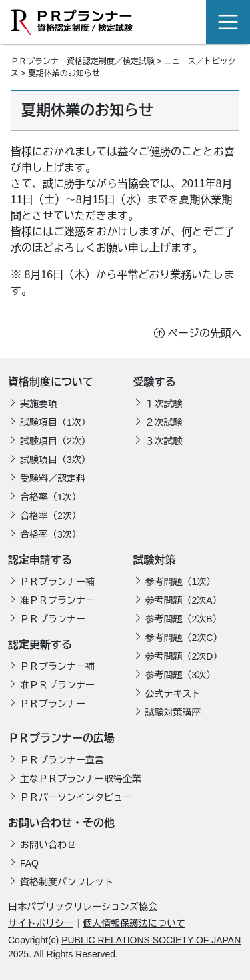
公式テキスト (173, 694)
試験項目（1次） (55, 422)
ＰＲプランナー (53, 619)
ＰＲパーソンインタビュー (76, 797)
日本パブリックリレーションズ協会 (83, 907)
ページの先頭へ (205, 333)
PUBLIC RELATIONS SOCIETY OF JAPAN (151, 940)
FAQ (29, 863)
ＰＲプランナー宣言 (62, 760)
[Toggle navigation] (228, 22)
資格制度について (51, 382)
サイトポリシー (41, 923)
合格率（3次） (51, 534)
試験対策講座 (173, 712)
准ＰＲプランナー (57, 600)
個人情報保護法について (134, 923)
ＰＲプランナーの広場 (61, 738)
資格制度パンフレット (67, 882)
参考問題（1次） (181, 582)
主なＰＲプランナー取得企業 (81, 779)
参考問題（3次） (181, 675)
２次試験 (164, 422)
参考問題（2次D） (184, 656)
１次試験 (164, 404)
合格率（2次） (51, 516)
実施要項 (39, 404)
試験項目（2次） (55, 441)
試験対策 (155, 560)
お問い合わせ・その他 (61, 823)
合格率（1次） (51, 497)
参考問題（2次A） (184, 600)
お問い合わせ (48, 845)
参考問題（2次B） (184, 619)
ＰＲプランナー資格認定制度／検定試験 (83, 61)
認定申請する (40, 560)
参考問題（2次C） (184, 638)
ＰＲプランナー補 (57, 582)
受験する (155, 382)
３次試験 (164, 441)
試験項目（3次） (55, 460)
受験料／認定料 (53, 478)
